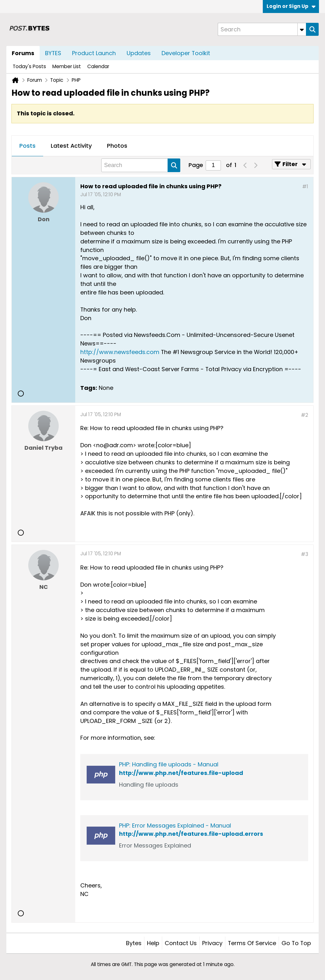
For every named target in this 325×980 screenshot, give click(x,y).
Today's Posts (29, 66)
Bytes (134, 943)
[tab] (27, 146)
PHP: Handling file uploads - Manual (169, 764)
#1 (305, 187)
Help (153, 943)
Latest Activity (71, 146)
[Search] (262, 29)
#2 (305, 415)
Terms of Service (252, 943)
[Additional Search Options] (302, 29)
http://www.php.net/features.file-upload (181, 773)
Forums (23, 53)
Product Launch (94, 53)
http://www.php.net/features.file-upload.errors (191, 834)
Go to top (296, 943)
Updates (139, 53)
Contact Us (181, 943)
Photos (117, 146)
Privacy (212, 943)
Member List (67, 66)
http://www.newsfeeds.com (120, 352)
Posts (27, 146)
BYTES (53, 53)
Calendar (98, 66)
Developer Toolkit (186, 53)
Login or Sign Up (291, 6)
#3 (305, 554)
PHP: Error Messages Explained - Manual (175, 825)
